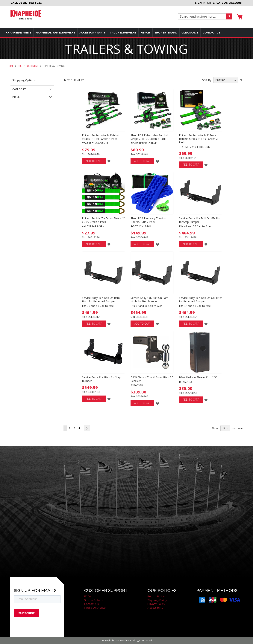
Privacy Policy (156, 604)
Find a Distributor (95, 608)
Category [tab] (19, 89)
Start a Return (93, 600)
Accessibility (155, 608)
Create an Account (228, 3)
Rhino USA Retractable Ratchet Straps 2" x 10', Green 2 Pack (149, 137)
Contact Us (91, 604)
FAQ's (88, 596)
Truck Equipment (29, 66)
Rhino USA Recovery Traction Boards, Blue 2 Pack (148, 220)
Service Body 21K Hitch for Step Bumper (101, 379)
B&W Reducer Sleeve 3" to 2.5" (198, 377)
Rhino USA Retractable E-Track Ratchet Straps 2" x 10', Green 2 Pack (198, 139)
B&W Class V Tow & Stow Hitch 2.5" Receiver (153, 379)
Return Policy (156, 596)
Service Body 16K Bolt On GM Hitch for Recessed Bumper (201, 300)
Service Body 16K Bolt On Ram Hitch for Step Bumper (149, 300)
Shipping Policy (157, 600)
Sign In (200, 3)
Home (10, 66)
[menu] (126, 33)
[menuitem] (19, 33)
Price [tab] (16, 97)
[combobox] (203, 16)
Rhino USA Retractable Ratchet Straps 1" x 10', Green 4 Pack (101, 137)
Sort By (207, 80)
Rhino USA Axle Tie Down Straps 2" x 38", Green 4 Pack (103, 220)
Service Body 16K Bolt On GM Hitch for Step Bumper (201, 220)
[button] (109, 161)
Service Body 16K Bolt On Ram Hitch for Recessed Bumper (101, 300)
